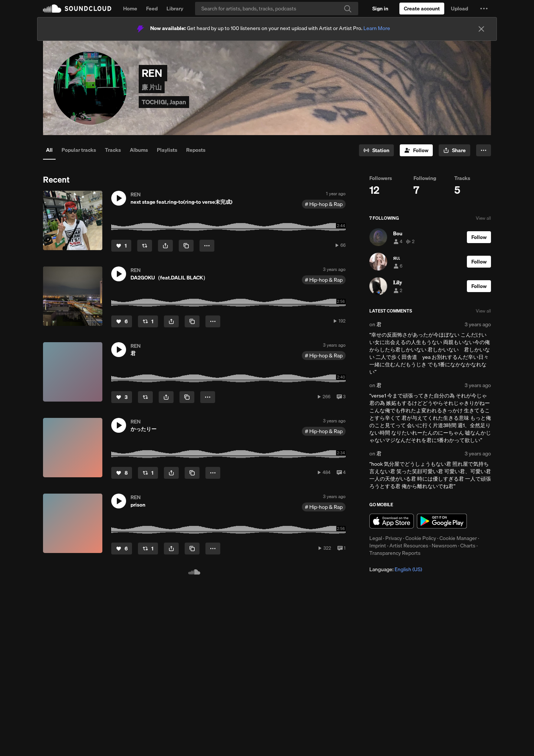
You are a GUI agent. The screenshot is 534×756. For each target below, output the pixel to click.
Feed (152, 9)
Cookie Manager (458, 538)
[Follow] (416, 150)
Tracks (113, 150)
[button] (484, 9)
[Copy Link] (186, 246)
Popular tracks (79, 150)
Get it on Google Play (442, 521)
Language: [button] (396, 569)
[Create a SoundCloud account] (422, 9)
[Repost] (145, 246)
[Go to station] (376, 150)
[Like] (121, 246)
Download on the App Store (392, 521)
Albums (139, 150)
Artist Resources (409, 546)
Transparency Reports (395, 553)
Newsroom (444, 546)
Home (130, 9)
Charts (468, 546)
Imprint (378, 546)
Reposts (196, 150)
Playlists (167, 150)
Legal (376, 538)
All (49, 150)
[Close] (481, 29)
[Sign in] (380, 9)
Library (175, 9)
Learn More (377, 28)
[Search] (277, 9)
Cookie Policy (421, 538)
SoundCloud (77, 9)
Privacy (394, 538)
